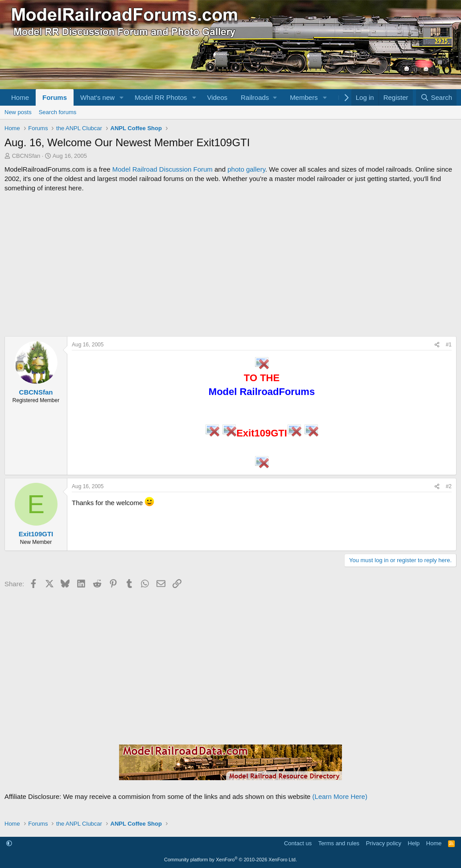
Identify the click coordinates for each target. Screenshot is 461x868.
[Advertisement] (230, 264)
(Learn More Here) (340, 796)
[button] (122, 97)
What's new (97, 97)
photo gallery (246, 169)
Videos (217, 97)
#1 (449, 345)
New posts (18, 112)
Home (20, 97)
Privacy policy (384, 843)
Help (414, 843)
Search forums (58, 112)
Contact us (298, 843)
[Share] (437, 345)
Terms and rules (339, 843)
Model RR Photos (161, 97)
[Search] (436, 97)
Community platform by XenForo (230, 860)
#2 (449, 486)
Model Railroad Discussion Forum (163, 169)
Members (304, 97)
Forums (55, 97)
